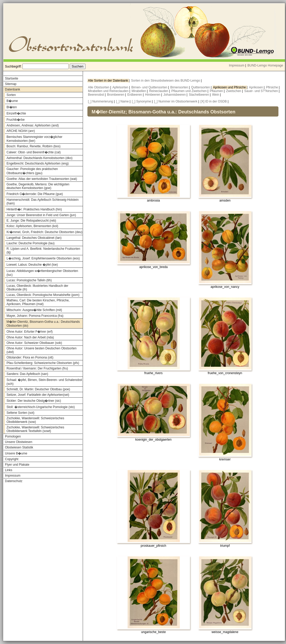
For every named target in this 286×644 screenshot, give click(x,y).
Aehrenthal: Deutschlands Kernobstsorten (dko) (40, 158)
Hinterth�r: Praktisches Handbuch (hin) (34, 209)
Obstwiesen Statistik (19, 447)
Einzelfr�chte (16, 113)
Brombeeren (116, 95)
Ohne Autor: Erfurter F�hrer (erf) (30, 332)
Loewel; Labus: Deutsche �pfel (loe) (32, 265)
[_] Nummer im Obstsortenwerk (176, 101)
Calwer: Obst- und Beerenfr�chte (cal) (34, 152)
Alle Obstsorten (99, 87)
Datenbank (13, 89)
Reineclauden (159, 91)
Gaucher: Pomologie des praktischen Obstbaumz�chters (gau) (32, 171)
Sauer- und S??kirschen (261, 91)
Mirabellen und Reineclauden (109, 91)
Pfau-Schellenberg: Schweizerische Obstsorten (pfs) (43, 363)
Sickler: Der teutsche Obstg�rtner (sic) (34, 401)
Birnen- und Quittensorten (150, 87)
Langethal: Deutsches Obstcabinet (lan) (34, 238)
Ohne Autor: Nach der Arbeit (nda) (30, 337)
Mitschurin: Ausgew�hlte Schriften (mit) (34, 310)
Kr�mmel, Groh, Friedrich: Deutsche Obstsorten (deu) (44, 232)
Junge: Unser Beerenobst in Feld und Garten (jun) (41, 215)
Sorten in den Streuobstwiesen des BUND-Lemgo (166, 81)
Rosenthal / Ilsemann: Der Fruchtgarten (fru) (37, 368)
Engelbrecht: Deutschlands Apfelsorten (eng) (38, 163)
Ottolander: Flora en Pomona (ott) (30, 357)
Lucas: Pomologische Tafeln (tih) (29, 280)
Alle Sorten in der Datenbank (108, 81)
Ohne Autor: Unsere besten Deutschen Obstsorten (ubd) (41, 350)
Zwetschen (234, 91)
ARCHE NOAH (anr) (21, 131)
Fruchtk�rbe (16, 120)
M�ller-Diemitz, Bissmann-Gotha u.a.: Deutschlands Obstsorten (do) (43, 324)
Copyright (12, 459)
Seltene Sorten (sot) (20, 413)
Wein (216, 95)
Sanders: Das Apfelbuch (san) (27, 374)
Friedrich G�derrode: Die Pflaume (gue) (35, 194)
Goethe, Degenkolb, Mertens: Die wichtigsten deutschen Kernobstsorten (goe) (38, 186)
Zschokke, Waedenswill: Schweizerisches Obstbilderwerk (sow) (35, 420)
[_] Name (123, 101)
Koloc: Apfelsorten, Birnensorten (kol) (32, 226)
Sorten (11, 95)
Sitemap (11, 84)
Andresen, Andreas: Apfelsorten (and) (33, 125)
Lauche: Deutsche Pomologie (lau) (31, 243)
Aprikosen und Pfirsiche (230, 87)
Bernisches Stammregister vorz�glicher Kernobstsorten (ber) (34, 139)
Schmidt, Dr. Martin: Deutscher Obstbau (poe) (38, 389)
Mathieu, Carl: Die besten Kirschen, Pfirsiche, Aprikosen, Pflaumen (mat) (38, 302)
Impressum (237, 65)
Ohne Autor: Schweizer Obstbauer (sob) (34, 343)
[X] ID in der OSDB (214, 101)
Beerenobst (96, 95)
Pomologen (13, 436)
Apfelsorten (121, 87)
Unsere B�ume (16, 453)
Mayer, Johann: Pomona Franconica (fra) (35, 316)
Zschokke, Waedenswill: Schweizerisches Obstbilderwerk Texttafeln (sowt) (35, 429)
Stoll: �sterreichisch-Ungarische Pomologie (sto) (41, 407)
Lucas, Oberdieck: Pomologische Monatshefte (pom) (43, 295)
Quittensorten (201, 87)
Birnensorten (180, 87)
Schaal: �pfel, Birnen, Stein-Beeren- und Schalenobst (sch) (44, 382)
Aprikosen (256, 87)
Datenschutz (14, 481)
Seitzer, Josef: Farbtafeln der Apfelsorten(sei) (38, 395)
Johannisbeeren (175, 95)
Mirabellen (139, 91)
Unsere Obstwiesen (19, 442)
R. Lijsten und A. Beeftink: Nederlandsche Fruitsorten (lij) (43, 251)
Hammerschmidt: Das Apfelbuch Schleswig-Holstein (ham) (43, 202)
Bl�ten (12, 107)
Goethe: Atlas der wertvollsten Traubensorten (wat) (42, 179)
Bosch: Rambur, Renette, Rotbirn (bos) (34, 146)
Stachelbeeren (199, 95)
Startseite (12, 78)
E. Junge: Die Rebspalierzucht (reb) (31, 221)
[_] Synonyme (141, 101)
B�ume (12, 101)
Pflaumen (217, 91)
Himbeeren (153, 95)
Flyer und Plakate (17, 465)
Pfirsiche (272, 87)
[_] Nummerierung (100, 101)
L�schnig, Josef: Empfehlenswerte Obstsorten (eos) (43, 258)
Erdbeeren (135, 95)
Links (9, 470)
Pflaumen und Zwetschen (190, 91)
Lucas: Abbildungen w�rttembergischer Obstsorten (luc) (42, 273)
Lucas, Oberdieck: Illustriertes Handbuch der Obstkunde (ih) (37, 288)
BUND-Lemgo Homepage (265, 65)
